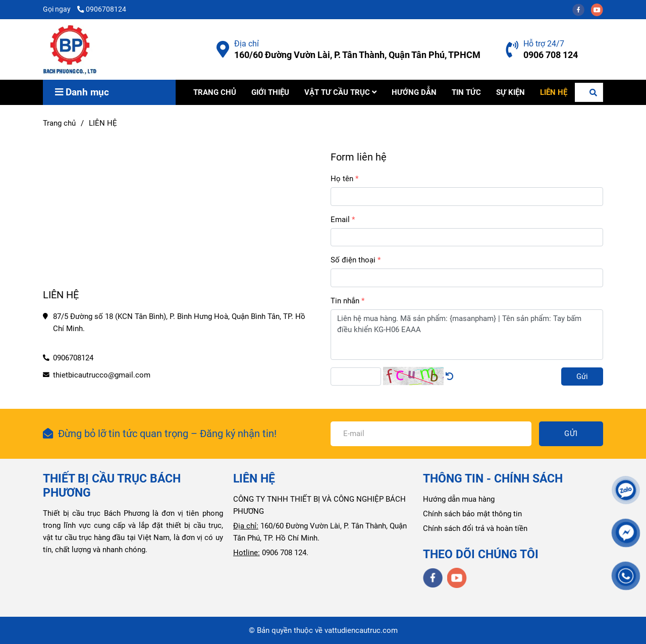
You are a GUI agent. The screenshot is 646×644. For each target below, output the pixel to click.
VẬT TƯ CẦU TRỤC (340, 92)
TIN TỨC (466, 92)
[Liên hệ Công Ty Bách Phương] (223, 49)
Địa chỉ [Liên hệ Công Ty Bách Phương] (247, 44)
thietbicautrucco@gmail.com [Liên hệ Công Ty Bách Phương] (102, 375)
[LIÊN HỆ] (70, 49)
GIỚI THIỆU (270, 92)
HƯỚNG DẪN (414, 92)
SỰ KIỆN (510, 92)
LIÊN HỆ (554, 92)
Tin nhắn (345, 301)
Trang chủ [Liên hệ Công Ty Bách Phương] (59, 123)
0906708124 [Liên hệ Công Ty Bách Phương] (102, 9)
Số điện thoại (353, 260)
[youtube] (600, 9)
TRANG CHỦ (215, 92)
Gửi (582, 377)
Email (340, 220)
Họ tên (342, 179)
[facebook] (582, 9)
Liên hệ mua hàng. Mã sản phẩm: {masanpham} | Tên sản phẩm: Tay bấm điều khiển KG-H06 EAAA (467, 335)
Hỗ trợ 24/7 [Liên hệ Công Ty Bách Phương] (544, 44)
